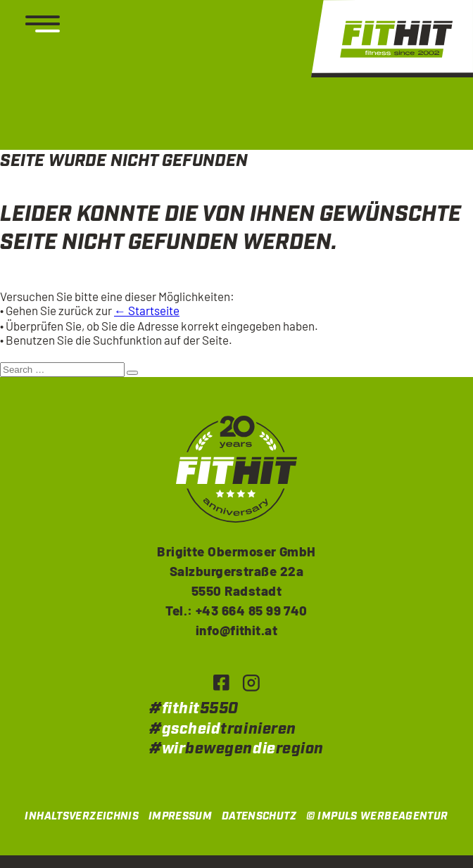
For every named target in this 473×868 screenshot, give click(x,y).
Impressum (180, 816)
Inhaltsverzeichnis (82, 816)
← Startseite (147, 310)
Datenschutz (259, 816)
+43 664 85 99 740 (252, 610)
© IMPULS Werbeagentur (377, 816)
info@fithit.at (237, 630)
